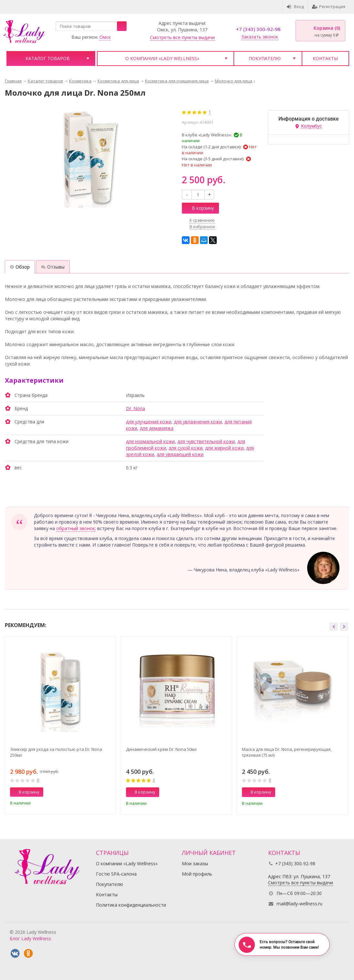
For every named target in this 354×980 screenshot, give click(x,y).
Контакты (325, 58)
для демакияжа (157, 428)
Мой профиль (197, 874)
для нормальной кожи (150, 441)
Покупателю (265, 58)
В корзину (199, 208)
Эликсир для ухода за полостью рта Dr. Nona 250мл (56, 752)
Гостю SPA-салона (116, 874)
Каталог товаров (48, 58)
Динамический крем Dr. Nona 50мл (161, 749)
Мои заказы (195, 863)
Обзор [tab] (20, 267)
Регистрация (329, 6)
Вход (295, 6)
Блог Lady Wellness (30, 938)
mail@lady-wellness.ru (299, 904)
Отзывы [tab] (53, 267)
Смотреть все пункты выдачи (182, 37)
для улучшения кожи (149, 422)
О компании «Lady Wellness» (162, 58)
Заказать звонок (260, 37)
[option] (61, 725)
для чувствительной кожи (206, 441)
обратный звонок (76, 528)
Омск (105, 37)
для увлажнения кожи (198, 422)
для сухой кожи (186, 448)
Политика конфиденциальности (131, 905)
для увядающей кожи (180, 454)
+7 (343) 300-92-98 (258, 29)
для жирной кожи (224, 448)
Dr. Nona (135, 408)
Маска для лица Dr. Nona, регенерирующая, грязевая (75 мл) (287, 752)
